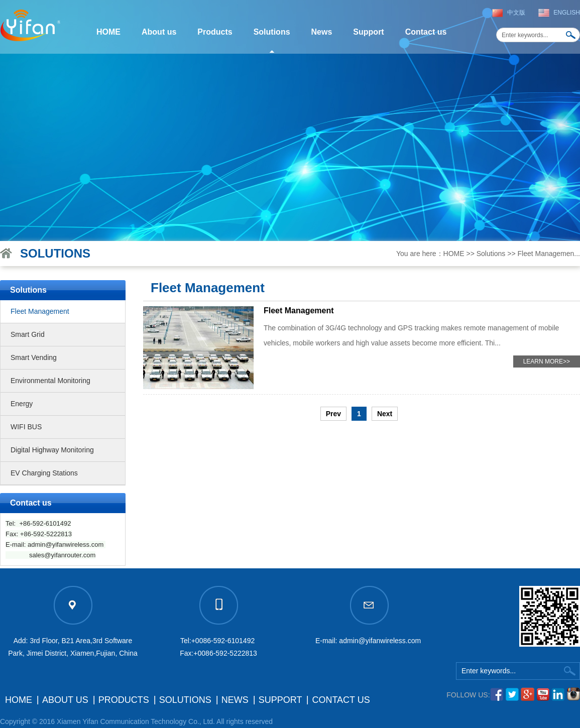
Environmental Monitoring (50, 381)
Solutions (272, 32)
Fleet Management (40, 311)
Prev (333, 414)
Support (368, 32)
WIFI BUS (26, 427)
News (322, 32)
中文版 (516, 13)
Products (215, 32)
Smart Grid (28, 334)
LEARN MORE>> (547, 361)
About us (159, 32)
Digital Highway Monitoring (52, 450)
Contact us (426, 32)
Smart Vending (34, 357)
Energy (22, 404)
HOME (108, 32)
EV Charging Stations (44, 473)
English (567, 13)
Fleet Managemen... (549, 254)
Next (385, 414)
